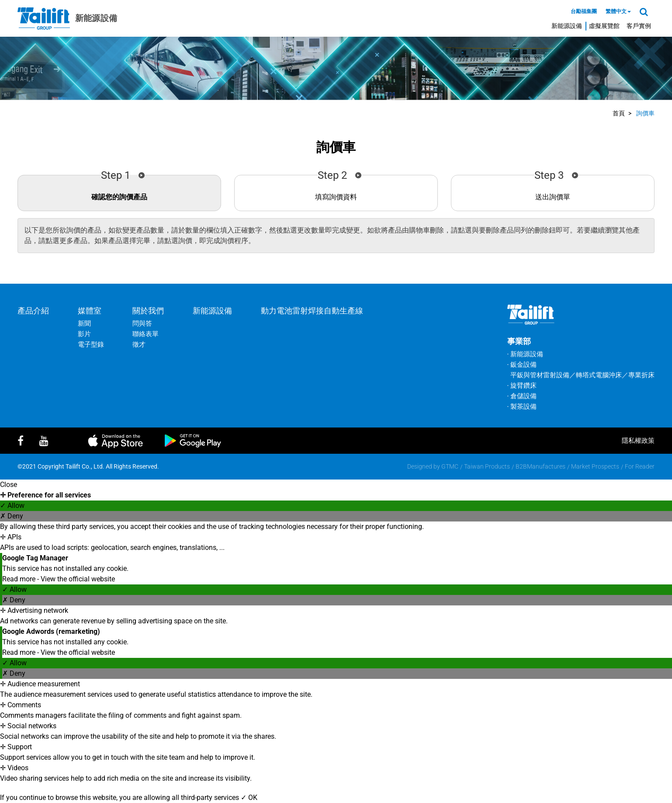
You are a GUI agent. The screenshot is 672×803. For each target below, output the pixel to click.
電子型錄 (91, 344)
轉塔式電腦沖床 (599, 375)
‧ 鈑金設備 (522, 365)
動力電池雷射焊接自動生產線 (312, 311)
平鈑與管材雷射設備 (540, 375)
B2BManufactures (540, 466)
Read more (20, 579)
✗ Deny (12, 516)
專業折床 (641, 375)
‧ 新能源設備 (525, 354)
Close (9, 485)
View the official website (78, 579)
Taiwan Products (487, 466)
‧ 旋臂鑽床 (522, 386)
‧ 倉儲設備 (522, 396)
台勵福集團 (584, 11)
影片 (84, 334)
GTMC (450, 466)
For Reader (640, 466)
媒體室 (90, 311)
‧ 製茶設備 (522, 407)
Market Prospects (595, 466)
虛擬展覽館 (604, 26)
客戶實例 (639, 26)
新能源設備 (567, 26)
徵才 (139, 344)
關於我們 (148, 311)
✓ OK (249, 798)
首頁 (619, 113)
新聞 (84, 323)
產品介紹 (33, 311)
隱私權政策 (638, 441)
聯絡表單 (145, 334)
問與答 (142, 323)
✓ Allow (12, 506)
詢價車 (645, 113)
